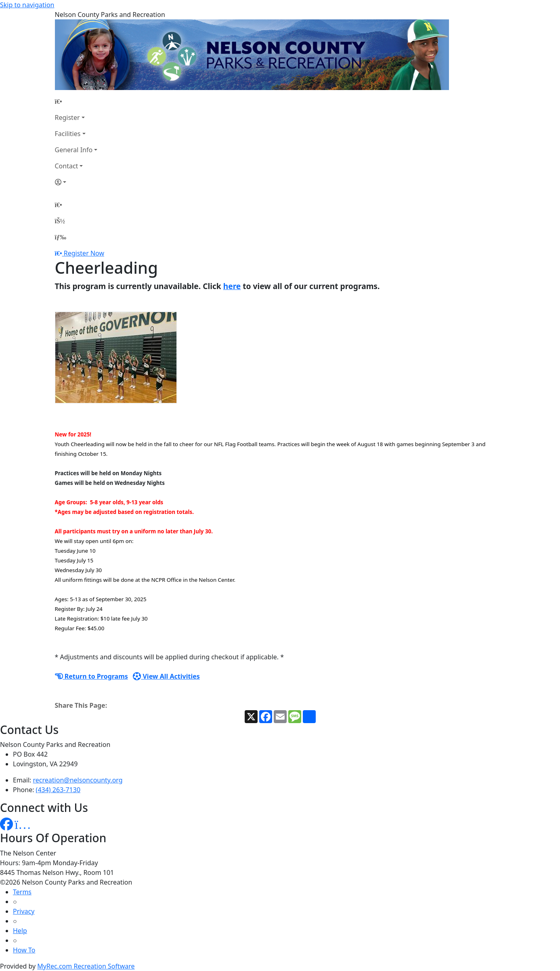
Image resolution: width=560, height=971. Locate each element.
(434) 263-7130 (58, 790)
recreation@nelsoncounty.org (78, 780)
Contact (67, 166)
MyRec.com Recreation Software (86, 966)
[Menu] (61, 237)
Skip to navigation (27, 5)
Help (20, 931)
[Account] (76, 182)
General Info (74, 150)
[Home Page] (76, 101)
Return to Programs (91, 676)
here (232, 286)
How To (24, 950)
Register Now (84, 253)
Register (67, 117)
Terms (22, 892)
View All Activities (166, 676)
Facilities (68, 134)
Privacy (24, 911)
